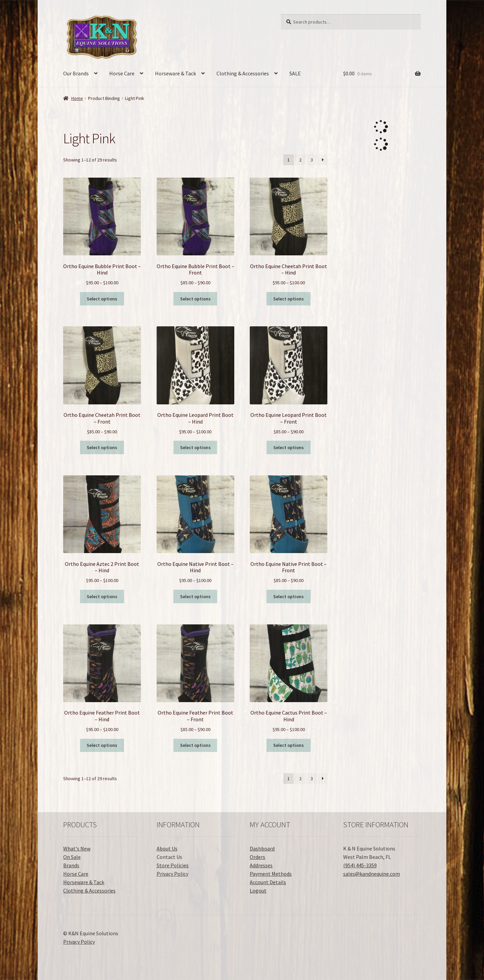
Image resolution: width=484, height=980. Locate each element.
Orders (257, 857)
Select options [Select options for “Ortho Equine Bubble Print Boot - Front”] (195, 299)
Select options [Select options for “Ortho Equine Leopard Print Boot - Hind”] (195, 447)
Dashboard (262, 848)
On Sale (72, 857)
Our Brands (76, 73)
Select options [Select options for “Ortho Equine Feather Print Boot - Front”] (195, 745)
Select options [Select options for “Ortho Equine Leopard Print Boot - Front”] (289, 447)
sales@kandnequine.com (372, 874)
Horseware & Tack (175, 73)
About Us (167, 848)
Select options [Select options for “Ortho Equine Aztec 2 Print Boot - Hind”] (102, 596)
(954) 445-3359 (360, 865)
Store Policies (173, 865)
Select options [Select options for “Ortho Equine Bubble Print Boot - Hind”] (102, 299)
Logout (258, 891)
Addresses (261, 865)
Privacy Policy (172, 874)
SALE (295, 73)
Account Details (268, 882)
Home (77, 98)
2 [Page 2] (300, 160)
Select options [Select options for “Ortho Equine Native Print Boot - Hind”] (195, 596)
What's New (77, 848)
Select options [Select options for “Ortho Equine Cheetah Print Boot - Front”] (102, 447)
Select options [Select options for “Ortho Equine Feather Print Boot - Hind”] (102, 745)
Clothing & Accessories (243, 73)
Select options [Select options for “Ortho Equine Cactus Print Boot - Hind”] (289, 745)
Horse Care (122, 73)
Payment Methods (271, 874)
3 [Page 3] (312, 160)
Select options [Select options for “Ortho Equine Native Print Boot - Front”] (289, 596)
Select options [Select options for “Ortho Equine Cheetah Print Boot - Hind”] (289, 299)
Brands (71, 865)
